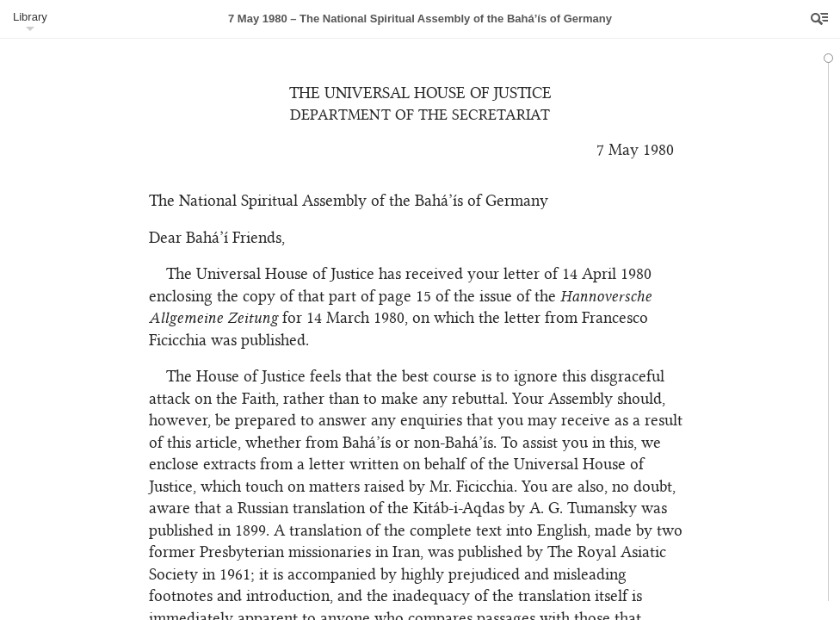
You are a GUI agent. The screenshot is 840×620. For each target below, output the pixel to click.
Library (30, 17)
